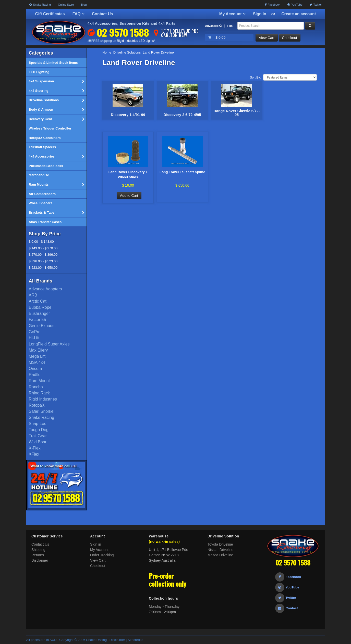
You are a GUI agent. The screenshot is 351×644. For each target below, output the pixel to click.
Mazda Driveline (220, 555)
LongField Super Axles (49, 344)
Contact (287, 608)
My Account (232, 14)
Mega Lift (37, 356)
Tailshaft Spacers (43, 147)
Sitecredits (135, 640)
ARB (33, 295)
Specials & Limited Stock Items (53, 63)
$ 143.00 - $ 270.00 (43, 248)
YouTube (295, 5)
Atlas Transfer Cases (45, 222)
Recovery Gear (57, 119)
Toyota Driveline (220, 544)
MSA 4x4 (37, 362)
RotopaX (37, 405)
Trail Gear (38, 436)
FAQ (78, 14)
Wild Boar (38, 442)
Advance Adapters (45, 289)
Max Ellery (38, 350)
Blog (84, 5)
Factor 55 (38, 320)
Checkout (290, 38)
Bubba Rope (40, 307)
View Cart (267, 38)
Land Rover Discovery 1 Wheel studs (128, 175)
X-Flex (35, 448)
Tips (230, 26)
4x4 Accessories (57, 157)
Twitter (316, 5)
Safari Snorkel (42, 411)
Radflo (35, 375)
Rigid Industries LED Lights (135, 41)
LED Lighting (39, 72)
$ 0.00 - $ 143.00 (41, 242)
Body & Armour (57, 110)
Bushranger (39, 313)
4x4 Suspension (57, 81)
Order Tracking (102, 555)
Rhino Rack (39, 393)
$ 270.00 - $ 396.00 (43, 255)
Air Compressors (42, 194)
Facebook (273, 5)
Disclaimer (40, 560)
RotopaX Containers (45, 138)
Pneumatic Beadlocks (46, 166)
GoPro (35, 332)
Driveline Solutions (57, 100)
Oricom (35, 369)
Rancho (36, 387)
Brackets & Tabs (57, 213)
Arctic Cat (38, 301)
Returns (38, 555)
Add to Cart (129, 196)
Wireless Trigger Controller (50, 128)
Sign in (260, 14)
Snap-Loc (38, 424)
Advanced (213, 26)
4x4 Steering (57, 91)
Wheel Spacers (41, 203)
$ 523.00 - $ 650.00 (43, 268)
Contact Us (102, 14)
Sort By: (255, 78)
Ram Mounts (57, 185)
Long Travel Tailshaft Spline (182, 172)
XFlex (34, 454)
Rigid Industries (43, 399)
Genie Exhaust (42, 326)
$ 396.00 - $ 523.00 (43, 261)
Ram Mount (39, 381)
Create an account (299, 14)
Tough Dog (39, 430)
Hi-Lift (34, 338)
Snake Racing (40, 5)
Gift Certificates (50, 14)
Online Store (66, 5)
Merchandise (39, 175)
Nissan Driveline (220, 550)
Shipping (38, 550)
